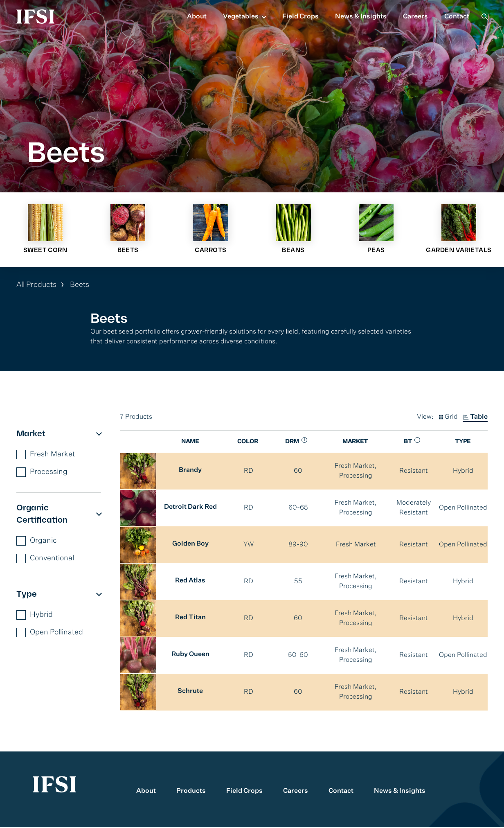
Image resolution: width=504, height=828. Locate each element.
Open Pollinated (50, 633)
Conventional (45, 559)
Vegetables (241, 17)
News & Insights (361, 17)
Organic (37, 542)
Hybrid (35, 616)
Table (479, 418)
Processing (42, 473)
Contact (457, 17)
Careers (415, 17)
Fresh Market (46, 455)
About (197, 17)
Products (191, 792)
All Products (36, 286)
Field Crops (300, 17)
